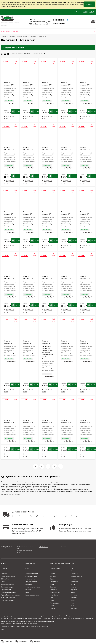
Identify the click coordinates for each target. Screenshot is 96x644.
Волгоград (53, 576)
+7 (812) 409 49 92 (7, 547)
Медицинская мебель (7, 584)
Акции (27, 592)
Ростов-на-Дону (55, 603)
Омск (51, 598)
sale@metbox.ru (59, 23)
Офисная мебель (6, 590)
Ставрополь (74, 598)
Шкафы (3, 571)
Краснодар (53, 587)
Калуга (73, 584)
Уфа (72, 568)
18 (54, 466)
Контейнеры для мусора (8, 598)
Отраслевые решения (8, 600)
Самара (52, 606)
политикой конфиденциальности (55, 4)
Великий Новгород (76, 576)
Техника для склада (7, 587)
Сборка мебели (30, 579)
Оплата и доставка (31, 576)
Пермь (52, 600)
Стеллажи (12, 36)
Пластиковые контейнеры (9, 592)
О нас (27, 568)
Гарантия (28, 590)
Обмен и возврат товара (33, 587)
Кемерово (74, 587)
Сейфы (3, 582)
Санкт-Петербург (55, 568)
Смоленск (74, 595)
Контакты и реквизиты (32, 595)
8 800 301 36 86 (59, 20)
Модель (19, 36)
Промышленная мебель (8, 576)
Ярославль (74, 608)
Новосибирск (54, 595)
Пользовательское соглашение (39, 627)
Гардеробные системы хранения (11, 595)
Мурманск (74, 590)
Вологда (73, 579)
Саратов (52, 608)
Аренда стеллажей (31, 582)
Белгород (53, 574)
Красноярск (53, 590)
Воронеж (53, 579)
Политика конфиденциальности (19, 627)
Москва (52, 571)
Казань (52, 584)
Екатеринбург (54, 582)
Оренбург (74, 592)
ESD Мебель (5, 579)
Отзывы (28, 571)
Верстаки (4, 574)
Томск (72, 606)
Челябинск (74, 571)
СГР (26, 36)
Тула (72, 603)
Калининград (75, 582)
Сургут (73, 600)
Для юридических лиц (32, 574)
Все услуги (29, 584)
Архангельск (74, 574)
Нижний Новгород (55, 592)
